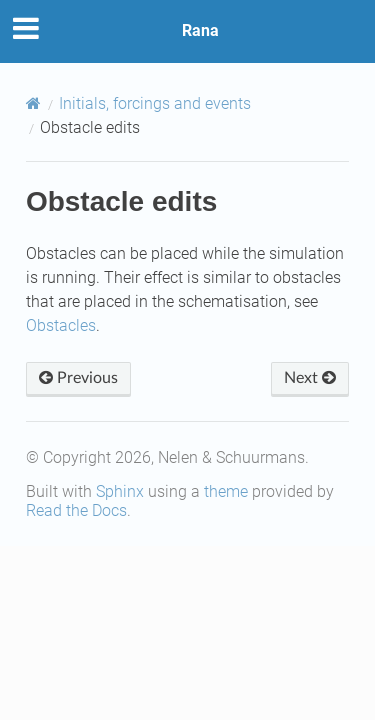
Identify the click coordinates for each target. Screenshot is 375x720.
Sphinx (120, 491)
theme (226, 491)
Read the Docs (76, 510)
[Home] (33, 103)
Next (310, 378)
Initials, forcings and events (155, 103)
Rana (200, 30)
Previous (78, 378)
